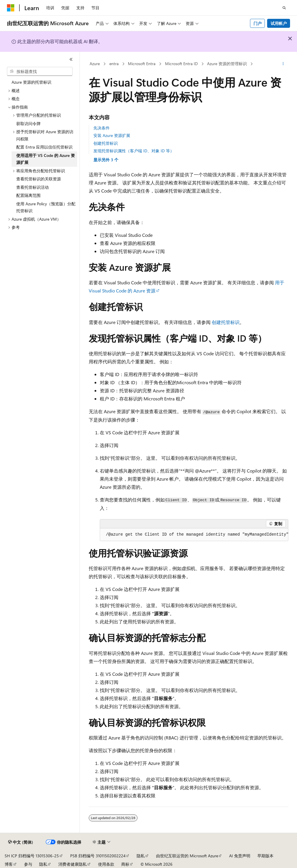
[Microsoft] (11, 8)
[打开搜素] (284, 8)
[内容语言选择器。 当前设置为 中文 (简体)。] (21, 842)
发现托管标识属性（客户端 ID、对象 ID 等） (134, 151)
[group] (194, 535)
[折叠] (71, 59)
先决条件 (102, 128)
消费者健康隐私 (73, 864)
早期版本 (265, 856)
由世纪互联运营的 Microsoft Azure (187, 856)
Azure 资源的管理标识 (227, 64)
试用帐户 (279, 23)
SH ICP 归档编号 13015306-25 (32, 856)
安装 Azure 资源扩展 (112, 135)
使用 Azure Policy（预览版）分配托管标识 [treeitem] (46, 207)
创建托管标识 (106, 143)
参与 (28, 864)
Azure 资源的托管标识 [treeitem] (31, 82)
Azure (95, 64)
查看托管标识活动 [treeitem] (32, 187)
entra (114, 64)
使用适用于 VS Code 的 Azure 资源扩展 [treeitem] (46, 159)
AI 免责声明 (240, 856)
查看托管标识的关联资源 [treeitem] (39, 179)
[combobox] (40, 72)
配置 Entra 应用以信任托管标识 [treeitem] (44, 147)
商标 (125, 864)
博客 (9, 864)
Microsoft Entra (142, 64)
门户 (258, 23)
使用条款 (106, 864)
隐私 (141, 856)
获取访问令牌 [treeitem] (28, 123)
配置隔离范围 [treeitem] (28, 195)
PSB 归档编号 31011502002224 (98, 856)
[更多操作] (283, 64)
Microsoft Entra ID (181, 64)
